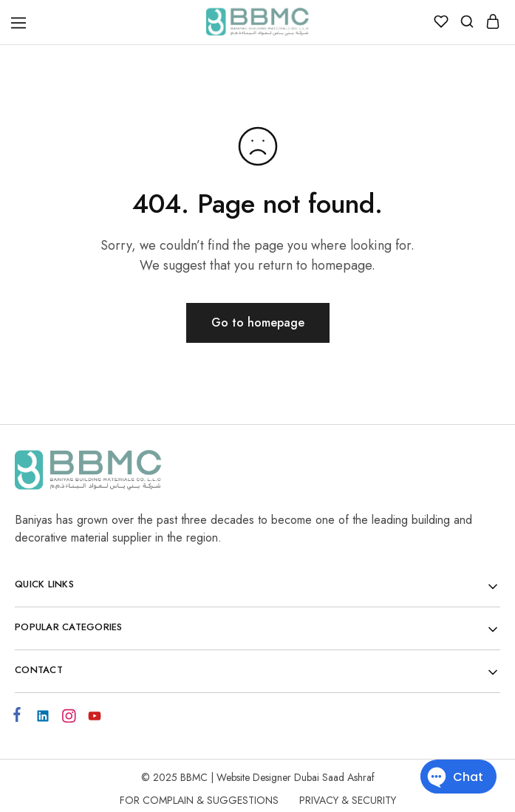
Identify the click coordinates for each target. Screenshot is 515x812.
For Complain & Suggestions (199, 800)
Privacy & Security (348, 800)
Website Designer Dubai (269, 777)
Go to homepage (258, 323)
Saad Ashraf (348, 777)
